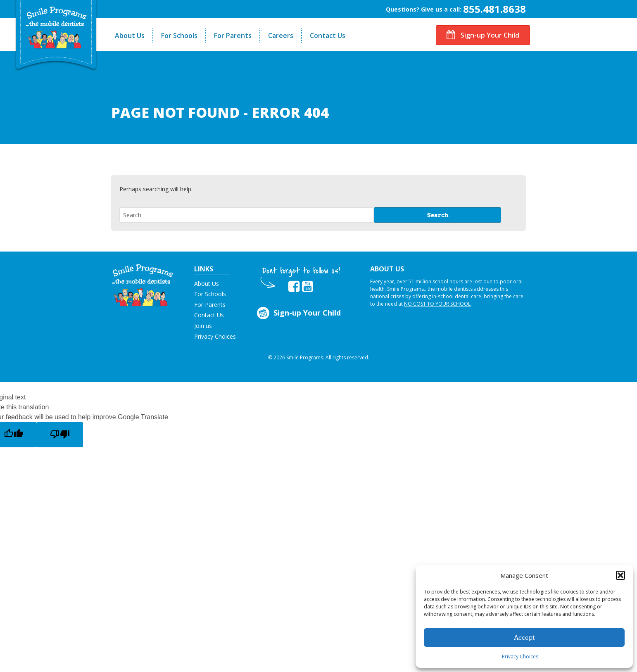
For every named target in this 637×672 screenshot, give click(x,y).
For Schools (179, 36)
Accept (524, 638)
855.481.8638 (494, 9)
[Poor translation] (60, 435)
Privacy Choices (520, 657)
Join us (203, 326)
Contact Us (328, 36)
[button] (620, 575)
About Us (130, 36)
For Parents (233, 36)
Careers (281, 36)
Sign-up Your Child (483, 35)
